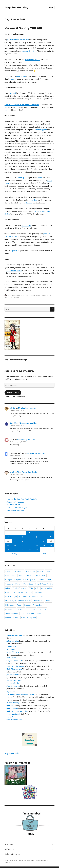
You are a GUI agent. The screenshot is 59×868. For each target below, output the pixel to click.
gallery (14, 251)
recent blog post (40, 130)
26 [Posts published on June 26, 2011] (8, 549)
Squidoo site (26, 225)
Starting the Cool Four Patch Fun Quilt (22, 499)
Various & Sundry (12, 618)
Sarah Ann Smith (13, 714)
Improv (29, 592)
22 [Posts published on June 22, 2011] (29, 545)
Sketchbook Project (33, 59)
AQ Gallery (9, 844)
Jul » (45, 554)
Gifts (37, 588)
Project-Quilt (10, 609)
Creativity (9, 584)
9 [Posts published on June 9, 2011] (37, 537)
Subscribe (13, 393)
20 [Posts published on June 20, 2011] (15, 545)
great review (21, 76)
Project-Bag (38, 605)
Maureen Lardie (13, 683)
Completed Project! (13, 580)
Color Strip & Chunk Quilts (35, 576)
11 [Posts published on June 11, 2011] (51, 537)
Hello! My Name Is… (12, 854)
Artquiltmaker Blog (16, 7)
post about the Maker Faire (18, 40)
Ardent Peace (12, 647)
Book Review (11, 576)
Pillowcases (10, 605)
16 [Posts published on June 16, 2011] (37, 541)
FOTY (31, 588)
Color (20, 576)
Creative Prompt (44, 580)
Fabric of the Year (19, 588)
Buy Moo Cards (12, 753)
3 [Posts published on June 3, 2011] (44, 533)
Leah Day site (22, 178)
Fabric (8, 588)
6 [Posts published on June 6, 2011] (15, 537)
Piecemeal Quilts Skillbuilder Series (21, 694)
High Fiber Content (14, 669)
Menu (51, 7)
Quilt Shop (31, 609)
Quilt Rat (10, 706)
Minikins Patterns (36, 597)
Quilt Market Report (14, 270)
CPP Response (29, 580)
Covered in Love (13, 652)
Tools (22, 613)
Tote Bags (31, 613)
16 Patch (9, 571)
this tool (12, 93)
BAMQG (40, 571)
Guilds (8, 592)
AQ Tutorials (9, 849)
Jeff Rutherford (13, 675)
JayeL (12, 472)
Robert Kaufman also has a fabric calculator (22, 104)
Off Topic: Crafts (25, 601)
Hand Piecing (18, 592)
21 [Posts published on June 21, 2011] (22, 545)
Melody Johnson (13, 686)
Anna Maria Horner (14, 635)
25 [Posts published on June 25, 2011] (51, 545)
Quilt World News (40, 295)
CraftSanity (11, 658)
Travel (39, 613)
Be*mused (11, 649)
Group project (47, 588)
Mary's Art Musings (14, 680)
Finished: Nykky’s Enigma (17, 508)
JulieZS (13, 408)
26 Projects (19, 571)
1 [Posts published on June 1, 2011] (29, 533)
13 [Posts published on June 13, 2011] (15, 541)
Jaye (9, 295)
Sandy (7, 76)
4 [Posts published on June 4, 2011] (51, 533)
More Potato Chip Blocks (27, 472)
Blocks (48, 571)
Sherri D (13, 423)
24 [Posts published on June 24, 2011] (44, 545)
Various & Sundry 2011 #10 (23, 28)
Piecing (49, 601)
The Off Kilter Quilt (14, 720)
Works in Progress (28, 618)
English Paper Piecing (44, 584)
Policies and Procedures (26, 861)
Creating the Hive (28, 51)
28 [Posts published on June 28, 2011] (22, 549)
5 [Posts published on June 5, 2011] (8, 537)
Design (18, 584)
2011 (31, 295)
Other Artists (38, 601)
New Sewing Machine (27, 408)
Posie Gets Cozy (13, 703)
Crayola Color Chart (14, 661)
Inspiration (38, 592)
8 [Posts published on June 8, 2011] (29, 537)
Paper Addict (12, 692)
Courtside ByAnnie (14, 505)
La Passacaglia (11, 597)
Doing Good (28, 584)
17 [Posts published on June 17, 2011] (44, 541)
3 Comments (15, 297)
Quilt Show (42, 609)
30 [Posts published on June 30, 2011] (37, 549)
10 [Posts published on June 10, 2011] (44, 537)
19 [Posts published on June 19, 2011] (8, 545)
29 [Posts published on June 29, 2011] (29, 549)
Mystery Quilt (11, 601)
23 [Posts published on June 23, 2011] (37, 545)
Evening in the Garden (15, 666)
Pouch (19, 605)
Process (27, 605)
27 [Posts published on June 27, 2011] (15, 549)
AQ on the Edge (13, 641)
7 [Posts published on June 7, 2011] (22, 537)
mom (40, 178)
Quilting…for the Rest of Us (17, 711)
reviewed (13, 79)
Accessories (30, 571)
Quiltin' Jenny (12, 708)
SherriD (10, 717)
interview (33, 200)
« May (15, 554)
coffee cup (28, 203)
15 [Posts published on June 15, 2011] (29, 541)
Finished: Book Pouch (15, 502)
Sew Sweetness (12, 613)
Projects (21, 609)
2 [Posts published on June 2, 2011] (37, 533)
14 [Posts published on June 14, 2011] (22, 541)
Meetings (23, 597)
